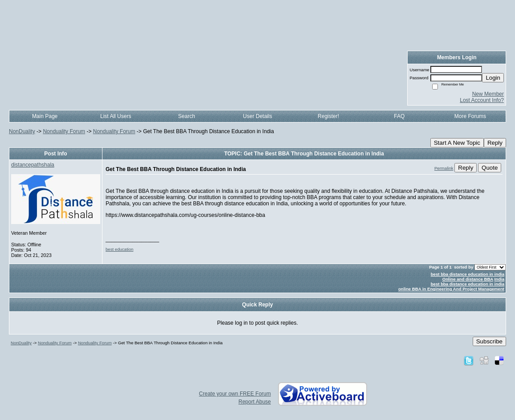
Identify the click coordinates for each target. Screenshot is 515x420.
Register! (328, 116)
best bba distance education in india (468, 274)
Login (493, 78)
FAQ (399, 116)
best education (119, 249)
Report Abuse (255, 402)
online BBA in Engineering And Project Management (451, 289)
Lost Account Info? (482, 100)
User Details (257, 116)
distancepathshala (33, 165)
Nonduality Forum (64, 131)
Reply (495, 143)
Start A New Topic (457, 143)
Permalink (444, 168)
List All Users (116, 116)
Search (187, 116)
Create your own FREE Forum (235, 394)
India (499, 279)
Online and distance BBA (468, 279)
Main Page (45, 116)
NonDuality (22, 131)
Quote (490, 168)
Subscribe (489, 341)
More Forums (470, 116)
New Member (488, 94)
